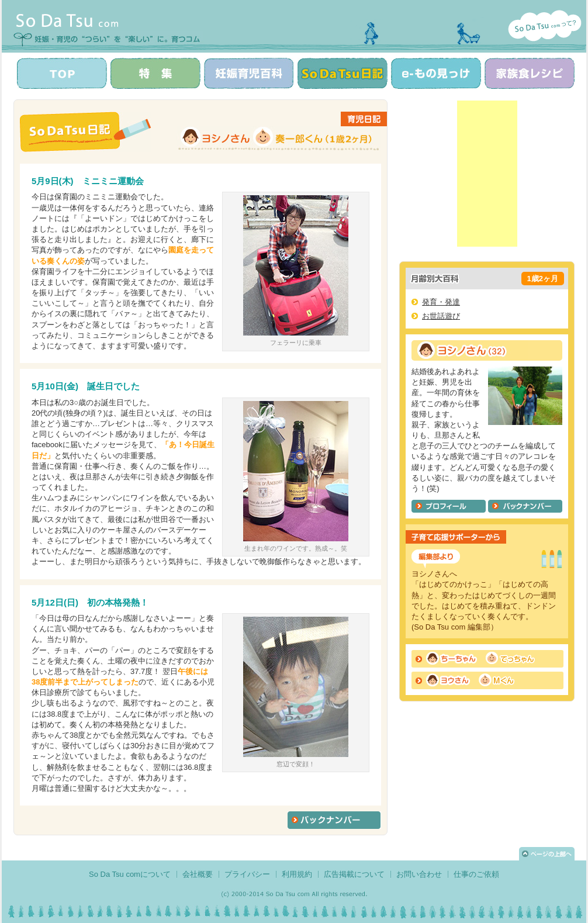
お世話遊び (441, 316)
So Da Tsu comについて (130, 874)
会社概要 (198, 874)
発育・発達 (441, 302)
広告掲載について (354, 874)
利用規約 (297, 874)
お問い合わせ (419, 874)
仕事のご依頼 (476, 874)
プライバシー (247, 874)
